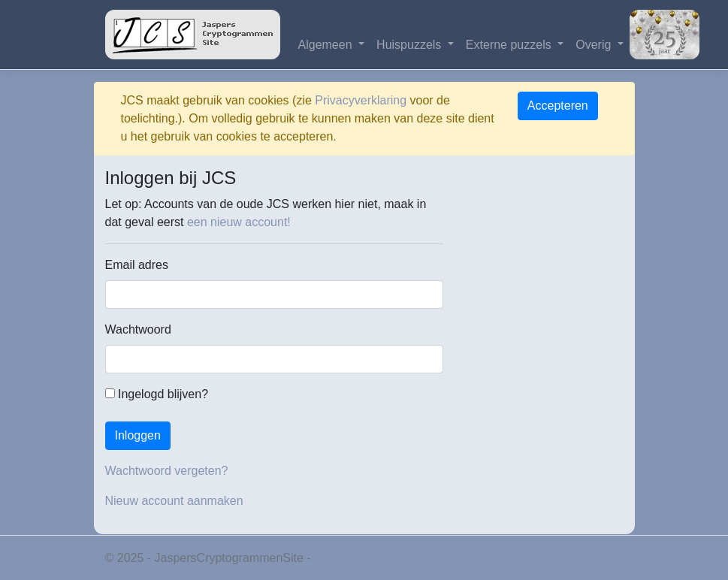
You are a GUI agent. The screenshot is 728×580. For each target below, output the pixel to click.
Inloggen (138, 435)
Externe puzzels (510, 45)
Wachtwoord (138, 329)
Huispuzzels (411, 45)
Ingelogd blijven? (157, 394)
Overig (595, 45)
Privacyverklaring (361, 100)
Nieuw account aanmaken (174, 501)
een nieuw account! (239, 222)
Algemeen (327, 45)
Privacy (334, 558)
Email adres (137, 265)
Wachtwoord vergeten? (167, 471)
